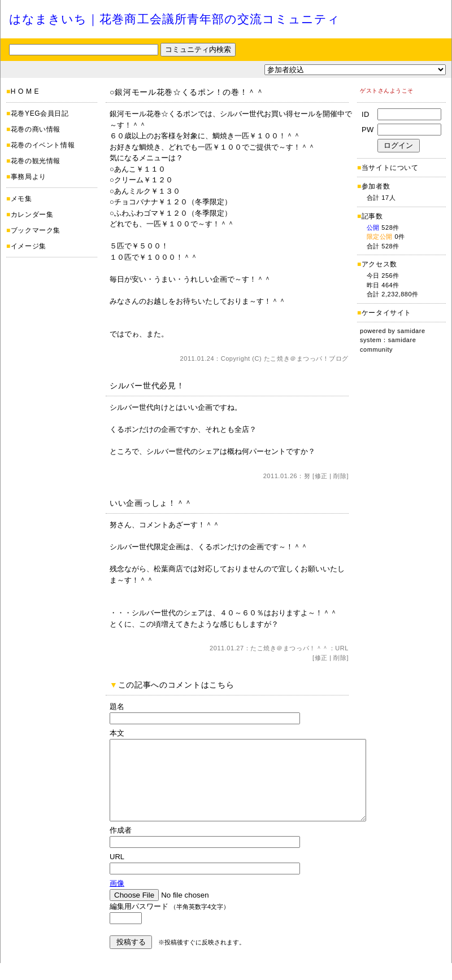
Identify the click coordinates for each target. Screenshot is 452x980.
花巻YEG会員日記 (40, 113)
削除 (340, 476)
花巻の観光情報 (36, 161)
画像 (117, 900)
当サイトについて (390, 168)
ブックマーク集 (36, 230)
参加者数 (373, 186)
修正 (321, 476)
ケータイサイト (386, 313)
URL (342, 648)
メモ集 (21, 199)
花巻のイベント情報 (43, 145)
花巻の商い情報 (36, 129)
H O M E (25, 91)
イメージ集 (29, 246)
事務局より (29, 177)
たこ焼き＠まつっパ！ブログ (306, 358)
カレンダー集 (32, 215)
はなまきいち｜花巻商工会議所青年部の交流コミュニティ (175, 19)
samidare (411, 331)
